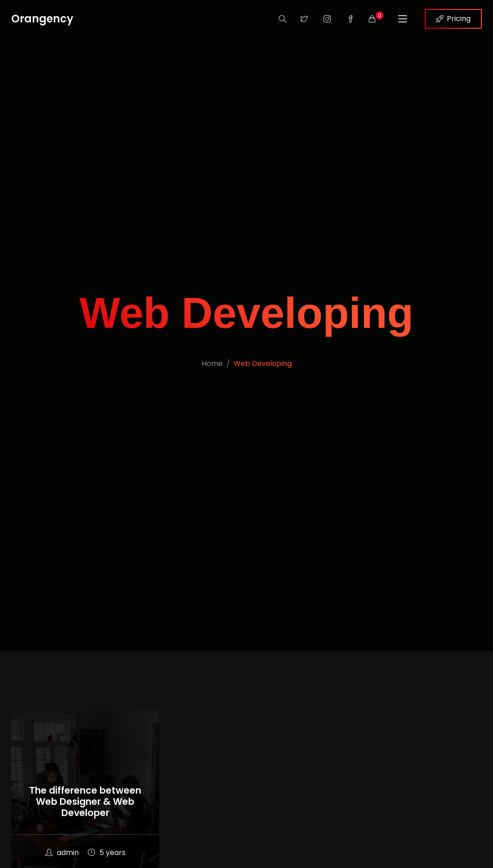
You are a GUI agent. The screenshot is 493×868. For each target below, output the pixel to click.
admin (62, 853)
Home (212, 363)
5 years (107, 853)
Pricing (453, 19)
